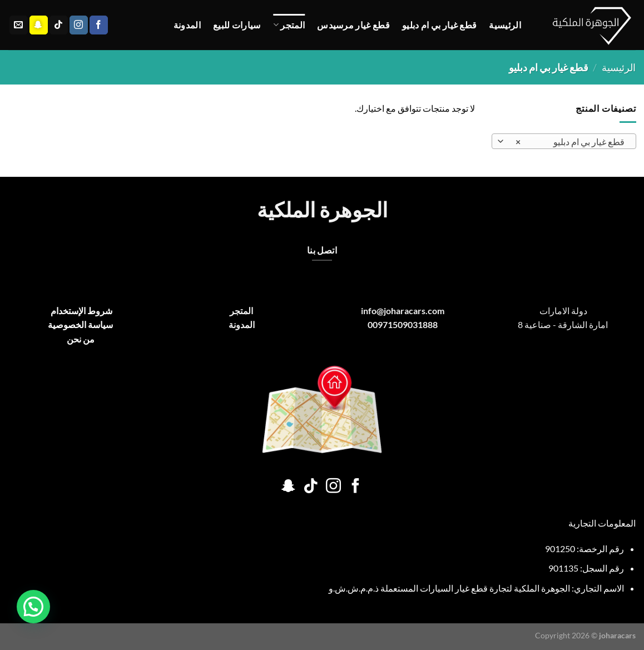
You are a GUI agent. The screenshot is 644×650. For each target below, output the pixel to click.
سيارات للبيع (237, 25)
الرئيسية (505, 25)
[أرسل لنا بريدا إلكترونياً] (19, 25)
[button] (33, 607)
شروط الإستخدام (81, 311)
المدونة (187, 25)
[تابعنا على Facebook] (99, 25)
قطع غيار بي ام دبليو (439, 25)
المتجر (289, 25)
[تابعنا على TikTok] (59, 25)
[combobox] (564, 141)
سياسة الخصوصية (80, 324)
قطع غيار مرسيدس (353, 25)
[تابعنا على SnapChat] (39, 25)
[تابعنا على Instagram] (79, 25)
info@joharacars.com (403, 311)
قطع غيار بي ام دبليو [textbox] (569, 142)
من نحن (81, 339)
